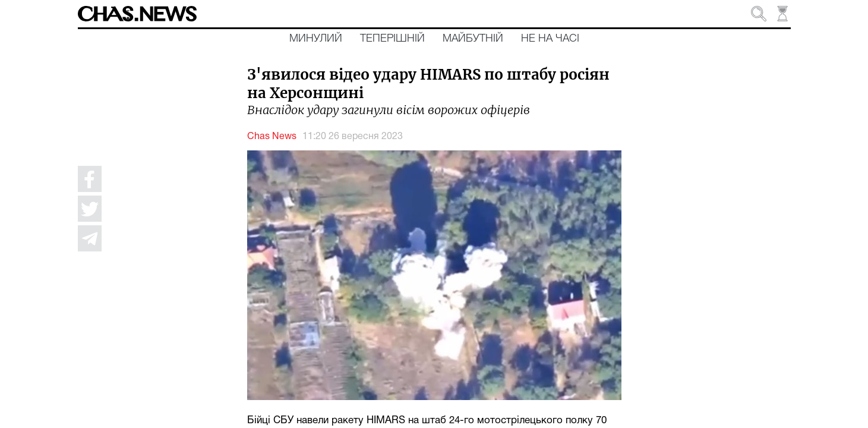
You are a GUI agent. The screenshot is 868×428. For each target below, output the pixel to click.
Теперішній (392, 39)
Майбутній (473, 39)
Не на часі (550, 39)
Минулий (316, 39)
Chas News (272, 137)
